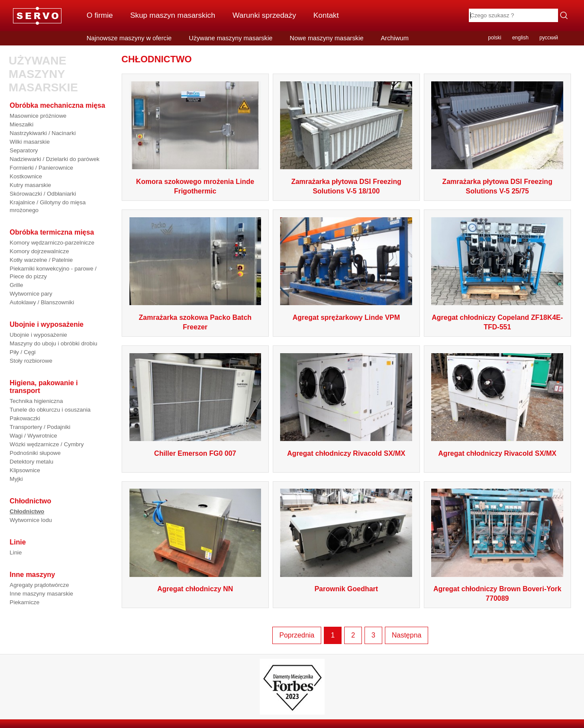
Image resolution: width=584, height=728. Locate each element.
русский (549, 38)
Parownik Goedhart (346, 589)
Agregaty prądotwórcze (39, 585)
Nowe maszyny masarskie (326, 38)
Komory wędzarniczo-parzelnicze (52, 243)
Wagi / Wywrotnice (33, 436)
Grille (16, 285)
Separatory (24, 150)
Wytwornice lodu (31, 520)
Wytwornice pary (31, 294)
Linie (16, 552)
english (520, 38)
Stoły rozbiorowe (31, 361)
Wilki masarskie (30, 142)
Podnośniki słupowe (35, 453)
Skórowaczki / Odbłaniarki (43, 194)
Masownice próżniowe (38, 116)
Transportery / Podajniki (40, 427)
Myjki (16, 479)
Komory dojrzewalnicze (39, 251)
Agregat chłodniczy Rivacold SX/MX (346, 453)
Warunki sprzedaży (264, 15)
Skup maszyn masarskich (173, 15)
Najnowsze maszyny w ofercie (129, 38)
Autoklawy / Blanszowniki (42, 302)
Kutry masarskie (30, 185)
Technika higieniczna (36, 401)
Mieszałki (21, 124)
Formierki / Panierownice (41, 168)
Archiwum (395, 38)
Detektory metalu (31, 462)
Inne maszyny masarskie (41, 594)
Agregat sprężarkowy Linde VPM (346, 317)
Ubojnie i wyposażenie (38, 335)
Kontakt (326, 15)
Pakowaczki (25, 418)
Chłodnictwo (27, 511)
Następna (407, 635)
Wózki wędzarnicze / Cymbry (47, 444)
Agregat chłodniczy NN (195, 589)
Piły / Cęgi (23, 352)
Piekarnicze (24, 602)
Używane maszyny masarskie (231, 38)
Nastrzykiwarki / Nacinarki (43, 133)
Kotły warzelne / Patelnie (41, 260)
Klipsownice (25, 470)
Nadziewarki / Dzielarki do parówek (54, 159)
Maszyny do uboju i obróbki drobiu (53, 343)
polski (495, 38)
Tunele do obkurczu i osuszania (50, 410)
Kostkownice (26, 176)
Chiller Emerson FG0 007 (195, 453)
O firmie (100, 15)
